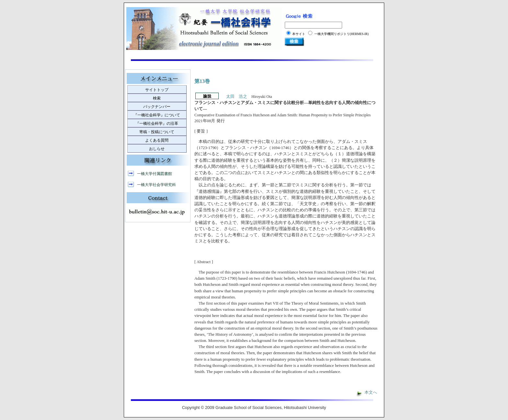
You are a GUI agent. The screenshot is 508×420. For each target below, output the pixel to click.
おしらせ (157, 149)
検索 (157, 98)
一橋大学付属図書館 (155, 174)
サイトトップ (157, 90)
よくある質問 (157, 140)
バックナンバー (157, 107)
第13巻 (202, 81)
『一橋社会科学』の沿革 (157, 123)
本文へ (371, 392)
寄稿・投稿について (157, 132)
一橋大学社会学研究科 (156, 185)
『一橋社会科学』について (157, 115)
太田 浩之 (237, 97)
